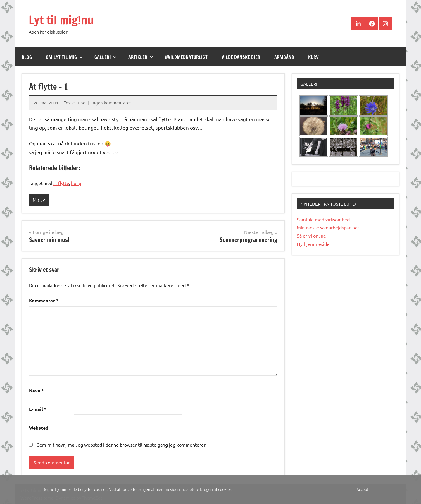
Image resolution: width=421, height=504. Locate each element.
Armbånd (284, 57)
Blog (27, 57)
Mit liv (39, 200)
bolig (76, 183)
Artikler (141, 57)
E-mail (38, 409)
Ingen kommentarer (111, 103)
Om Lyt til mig (64, 57)
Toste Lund (75, 103)
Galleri (106, 57)
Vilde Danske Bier (241, 57)
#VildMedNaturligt (186, 57)
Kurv (313, 57)
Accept (362, 489)
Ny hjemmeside (313, 244)
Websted (39, 428)
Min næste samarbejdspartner (328, 227)
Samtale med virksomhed (323, 219)
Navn (36, 391)
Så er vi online (311, 236)
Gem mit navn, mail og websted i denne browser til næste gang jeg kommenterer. (121, 445)
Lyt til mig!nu (61, 20)
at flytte (61, 183)
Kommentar (44, 300)
